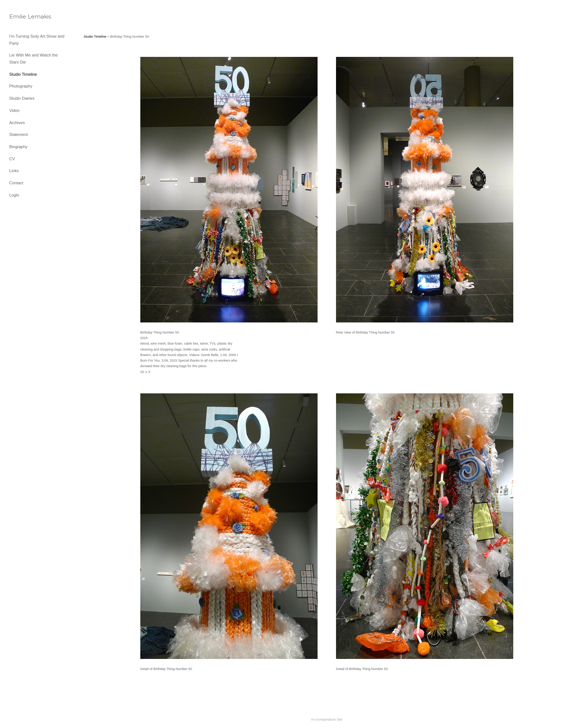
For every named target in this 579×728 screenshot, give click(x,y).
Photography (21, 86)
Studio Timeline (23, 74)
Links (14, 171)
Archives (17, 123)
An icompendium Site (327, 720)
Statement (18, 134)
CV (12, 159)
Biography (18, 147)
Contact (16, 183)
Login (14, 195)
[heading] (28, 16)
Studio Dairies (22, 98)
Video (14, 110)
